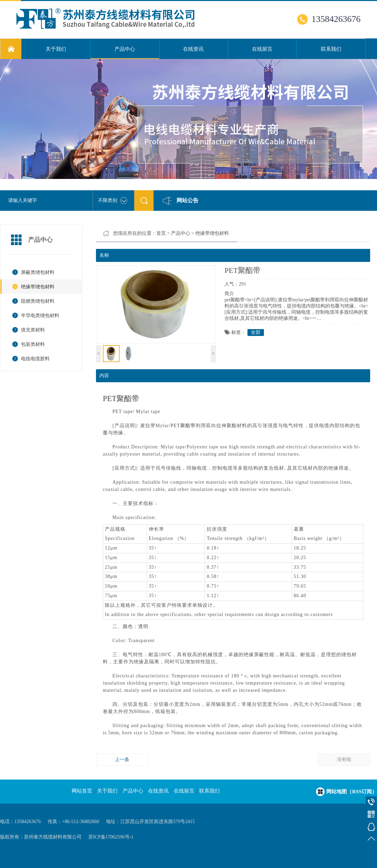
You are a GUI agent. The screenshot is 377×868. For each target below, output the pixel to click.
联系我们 (331, 49)
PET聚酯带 (121, 399)
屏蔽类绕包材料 (38, 272)
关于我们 (56, 49)
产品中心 (125, 53)
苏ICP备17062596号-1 (111, 837)
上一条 (122, 759)
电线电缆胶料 (35, 359)
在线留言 (262, 49)
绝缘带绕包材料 (38, 287)
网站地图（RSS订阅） (352, 792)
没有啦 (344, 759)
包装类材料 (33, 344)
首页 (161, 233)
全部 (256, 332)
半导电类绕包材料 (40, 316)
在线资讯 (193, 49)
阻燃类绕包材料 (38, 301)
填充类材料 (33, 330)
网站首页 (82, 791)
